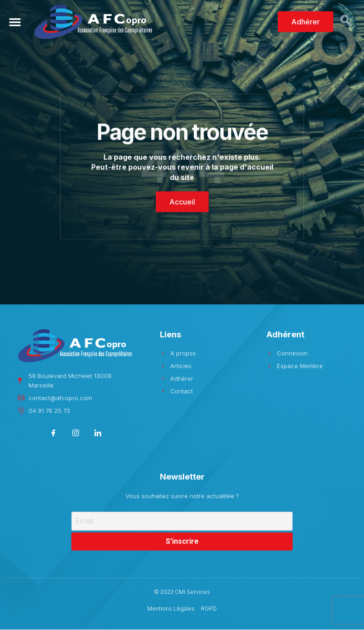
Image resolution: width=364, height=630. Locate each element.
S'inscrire (182, 541)
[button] (15, 22)
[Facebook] (54, 434)
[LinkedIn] (98, 434)
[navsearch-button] (345, 22)
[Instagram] (76, 434)
